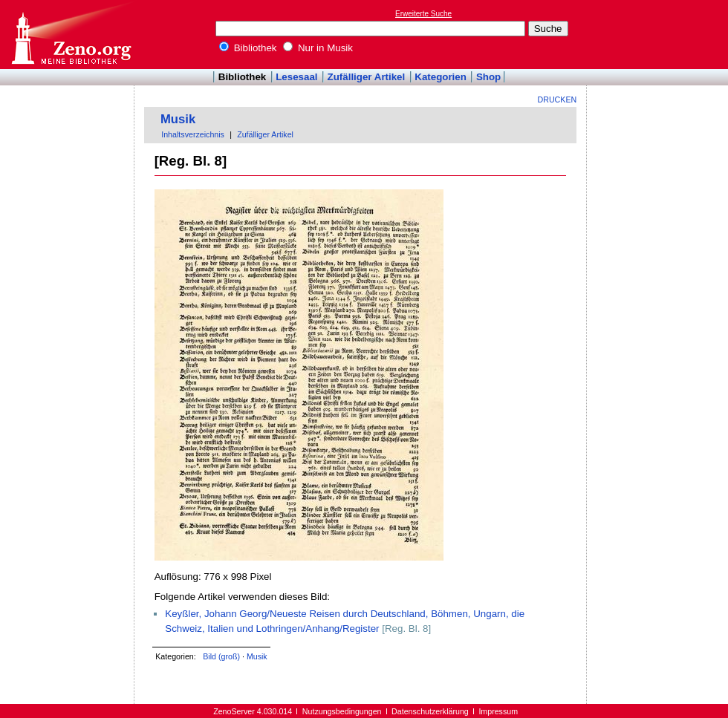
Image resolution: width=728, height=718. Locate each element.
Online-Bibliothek (71, 35)
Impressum (498, 711)
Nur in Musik (318, 48)
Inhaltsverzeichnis (193, 134)
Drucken (558, 99)
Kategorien (441, 77)
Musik (178, 119)
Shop (488, 77)
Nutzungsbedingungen (342, 711)
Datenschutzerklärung (430, 711)
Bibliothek (248, 48)
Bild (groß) (221, 656)
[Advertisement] (68, 128)
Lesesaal (296, 77)
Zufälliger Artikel (367, 77)
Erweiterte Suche (423, 14)
